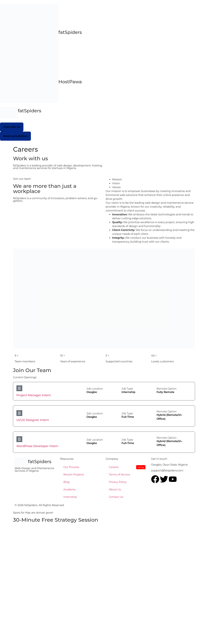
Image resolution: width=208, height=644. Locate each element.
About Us (115, 489)
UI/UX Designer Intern (33, 420)
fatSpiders (30, 111)
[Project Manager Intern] (19, 388)
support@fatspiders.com (167, 471)
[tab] (154, 180)
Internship (70, 497)
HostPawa (70, 82)
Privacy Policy (118, 482)
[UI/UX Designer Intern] (19, 413)
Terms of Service (120, 475)
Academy (70, 489)
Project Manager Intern (34, 395)
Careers (114, 467)
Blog (66, 482)
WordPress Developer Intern (37, 446)
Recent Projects (74, 475)
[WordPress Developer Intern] (19, 439)
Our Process (71, 467)
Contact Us (116, 497)
